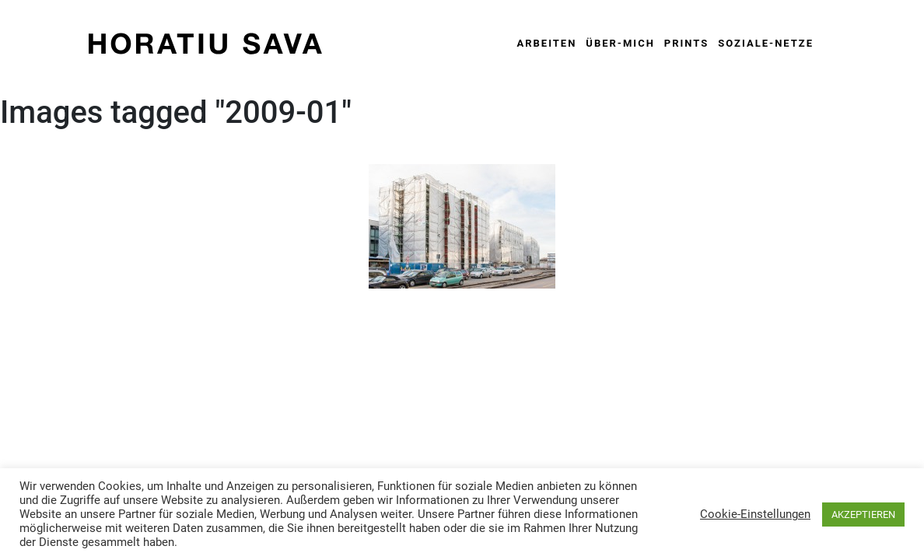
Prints (686, 43)
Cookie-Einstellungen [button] (755, 514)
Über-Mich (620, 43)
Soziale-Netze (766, 43)
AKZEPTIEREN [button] (863, 514)
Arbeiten (546, 43)
